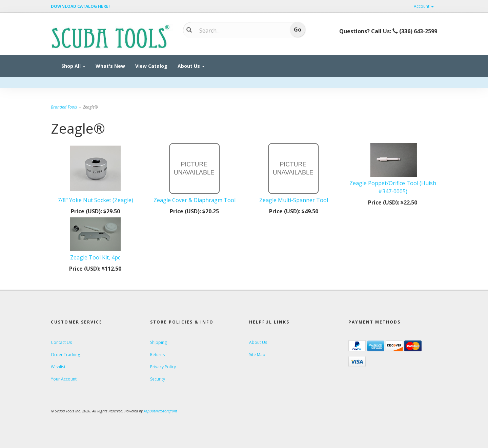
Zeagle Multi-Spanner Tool (294, 200)
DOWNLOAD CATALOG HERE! (80, 6)
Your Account (64, 379)
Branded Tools (64, 107)
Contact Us (61, 342)
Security (158, 379)
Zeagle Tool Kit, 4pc (95, 257)
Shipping (158, 342)
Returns (157, 355)
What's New (110, 66)
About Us (191, 66)
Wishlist (58, 367)
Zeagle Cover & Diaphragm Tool (195, 200)
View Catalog (151, 66)
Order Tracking (65, 355)
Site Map (257, 355)
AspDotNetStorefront (160, 411)
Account (424, 6)
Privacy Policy (163, 367)
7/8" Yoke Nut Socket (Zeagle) (95, 200)
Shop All (73, 66)
